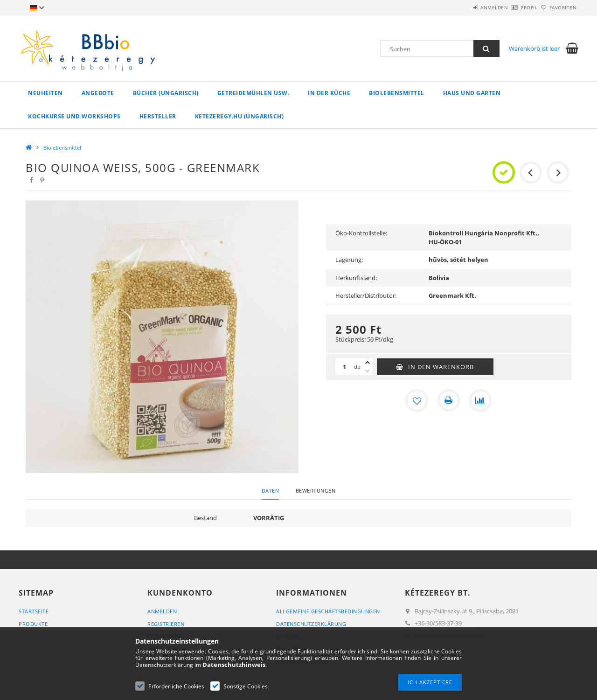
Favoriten (558, 7)
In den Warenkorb (441, 367)
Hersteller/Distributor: (366, 295)
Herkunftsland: (356, 278)
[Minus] (368, 371)
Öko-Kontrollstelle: (361, 233)
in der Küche (329, 93)
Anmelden (469, 7)
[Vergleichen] (480, 400)
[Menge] (345, 367)
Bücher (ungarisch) (166, 93)
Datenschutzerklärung (311, 624)
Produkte (33, 624)
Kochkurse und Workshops (74, 116)
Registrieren (166, 624)
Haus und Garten (472, 93)
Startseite (34, 611)
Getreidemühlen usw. (253, 93)
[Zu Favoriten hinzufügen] (417, 400)
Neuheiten (45, 93)
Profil (514, 7)
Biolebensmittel (397, 93)
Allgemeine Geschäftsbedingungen (328, 611)
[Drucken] (449, 400)
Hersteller (158, 116)
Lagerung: (349, 260)
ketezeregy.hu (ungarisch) (239, 116)
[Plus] (368, 363)
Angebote (98, 93)
